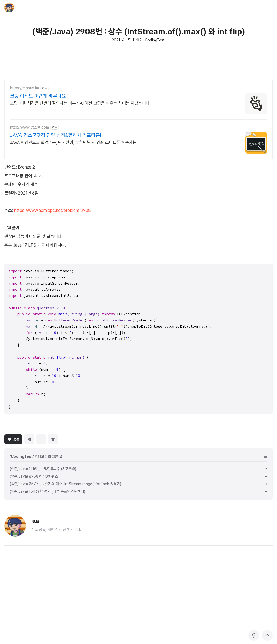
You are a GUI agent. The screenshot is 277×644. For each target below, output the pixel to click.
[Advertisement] (138, 457)
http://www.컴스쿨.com (29, 127)
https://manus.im (24, 88)
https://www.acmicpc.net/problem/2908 (52, 210)
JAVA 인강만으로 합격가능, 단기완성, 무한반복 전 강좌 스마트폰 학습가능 (73, 142)
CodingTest (155, 40)
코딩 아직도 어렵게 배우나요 (38, 96)
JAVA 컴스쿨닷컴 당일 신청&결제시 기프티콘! (55, 135)
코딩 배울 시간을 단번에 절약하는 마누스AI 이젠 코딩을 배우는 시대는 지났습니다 (80, 103)
